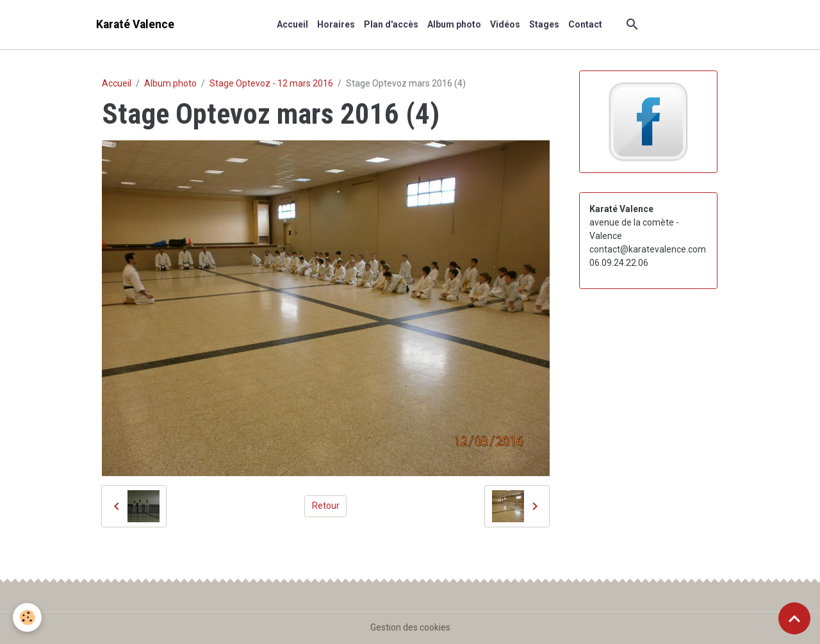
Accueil (292, 24)
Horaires (336, 24)
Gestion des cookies (410, 627)
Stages (544, 24)
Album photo (454, 24)
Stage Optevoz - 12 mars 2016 (271, 83)
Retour (326, 506)
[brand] (135, 25)
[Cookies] (27, 617)
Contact (585, 24)
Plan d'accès (391, 24)
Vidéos (505, 24)
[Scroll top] (794, 618)
